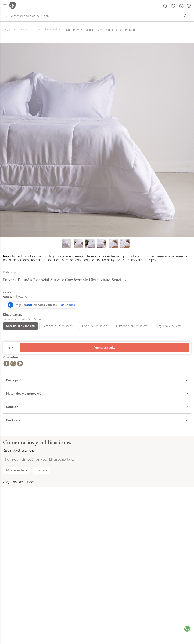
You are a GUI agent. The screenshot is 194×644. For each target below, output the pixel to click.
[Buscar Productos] (186, 16)
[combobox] (97, 16)
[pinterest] (20, 364)
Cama (14, 30)
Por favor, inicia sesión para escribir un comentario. (40, 459)
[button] (20, 326)
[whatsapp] (13, 364)
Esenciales (27, 30)
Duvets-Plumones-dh (47, 30)
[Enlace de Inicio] (6, 30)
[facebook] (6, 364)
